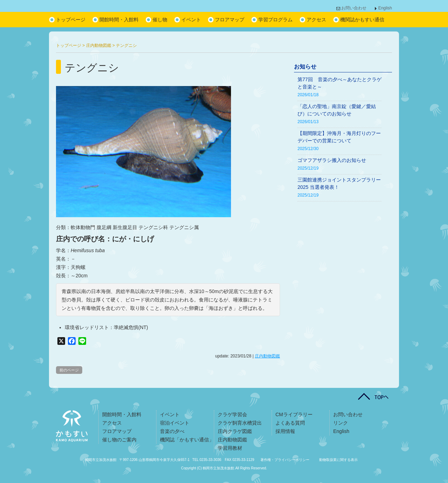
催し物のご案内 (119, 440)
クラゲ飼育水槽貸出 (240, 423)
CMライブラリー (294, 414)
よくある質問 (290, 423)
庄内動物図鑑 (267, 356)
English (385, 8)
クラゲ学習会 (232, 414)
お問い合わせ (354, 8)
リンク (341, 423)
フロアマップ (230, 20)
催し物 (160, 20)
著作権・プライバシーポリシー (285, 460)
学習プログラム (275, 20)
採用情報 (285, 431)
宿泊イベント (175, 423)
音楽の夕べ (172, 431)
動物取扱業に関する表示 (338, 460)
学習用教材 (230, 448)
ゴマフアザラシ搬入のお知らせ (332, 160)
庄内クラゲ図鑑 (235, 431)
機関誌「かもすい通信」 (187, 440)
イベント (191, 20)
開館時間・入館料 (119, 20)
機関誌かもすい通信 (362, 20)
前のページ (69, 370)
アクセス (316, 20)
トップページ (71, 20)
